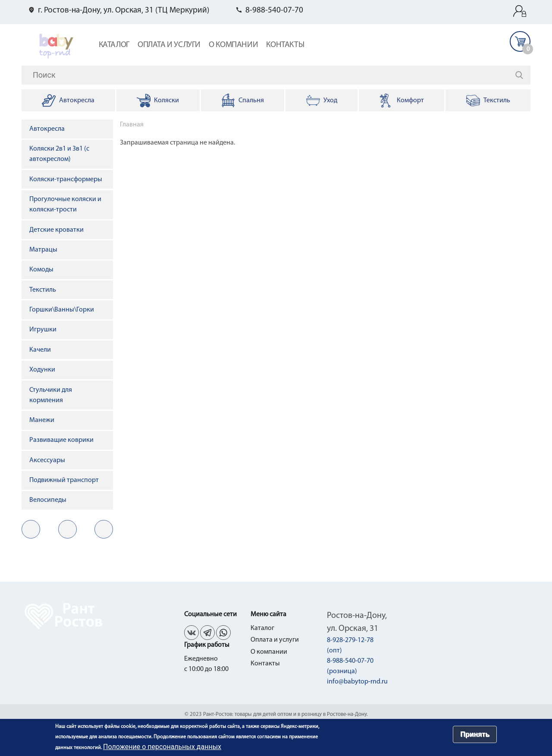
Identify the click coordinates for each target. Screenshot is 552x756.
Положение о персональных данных (162, 747)
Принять (475, 734)
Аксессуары (47, 460)
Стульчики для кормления (51, 395)
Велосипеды (48, 500)
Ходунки (42, 370)
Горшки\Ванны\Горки (62, 310)
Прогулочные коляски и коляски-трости (65, 205)
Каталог (114, 45)
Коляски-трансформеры (66, 180)
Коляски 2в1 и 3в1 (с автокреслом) (59, 154)
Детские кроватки (56, 230)
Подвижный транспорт (64, 480)
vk (31, 529)
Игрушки (43, 330)
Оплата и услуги (169, 45)
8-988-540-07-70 (274, 11)
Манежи (42, 420)
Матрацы (43, 250)
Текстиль (43, 290)
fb (67, 529)
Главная (132, 125)
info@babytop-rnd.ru (357, 682)
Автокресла (47, 129)
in (104, 529)
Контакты (285, 45)
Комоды (41, 270)
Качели (40, 350)
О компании (233, 45)
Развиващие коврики (61, 440)
